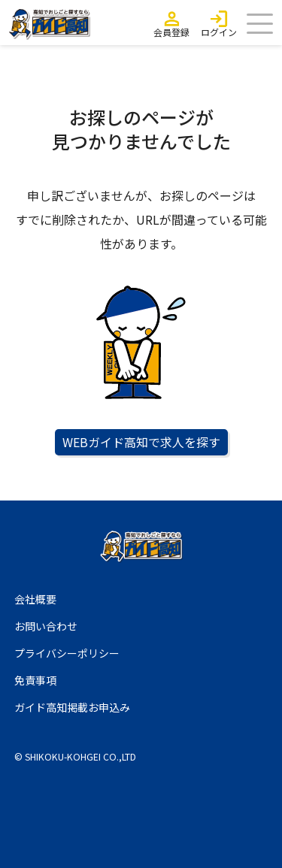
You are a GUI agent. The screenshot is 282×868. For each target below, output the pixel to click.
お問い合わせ (46, 626)
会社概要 (35, 599)
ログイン (219, 32)
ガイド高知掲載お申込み (72, 707)
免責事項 (35, 680)
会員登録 (171, 32)
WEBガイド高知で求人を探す (141, 442)
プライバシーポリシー (67, 653)
